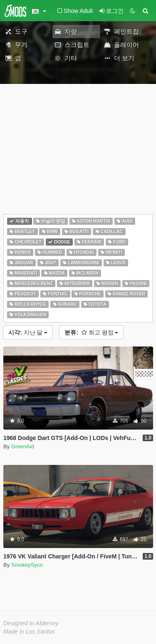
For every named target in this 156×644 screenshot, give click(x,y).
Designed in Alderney (31, 623)
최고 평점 (91, 332)
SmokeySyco (27, 565)
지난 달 (28, 332)
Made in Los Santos (29, 632)
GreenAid (23, 446)
